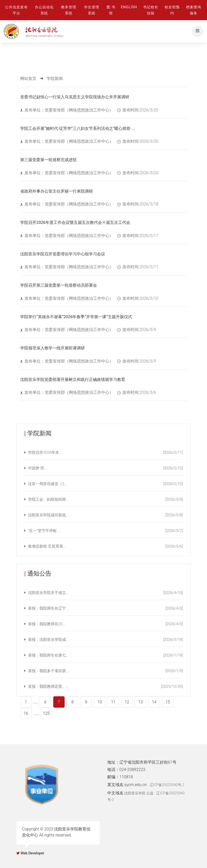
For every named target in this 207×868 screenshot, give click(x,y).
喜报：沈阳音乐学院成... (105, 640)
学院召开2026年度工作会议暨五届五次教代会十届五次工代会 (75, 222)
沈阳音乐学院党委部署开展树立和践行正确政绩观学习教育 (73, 380)
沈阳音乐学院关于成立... (105, 593)
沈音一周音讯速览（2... (105, 484)
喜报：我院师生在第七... (105, 655)
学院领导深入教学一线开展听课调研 (53, 348)
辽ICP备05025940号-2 (167, 785)
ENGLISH (129, 7)
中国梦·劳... (105, 468)
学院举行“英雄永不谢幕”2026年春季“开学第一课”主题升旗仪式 (76, 317)
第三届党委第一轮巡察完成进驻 (48, 160)
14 (154, 702)
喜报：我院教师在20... (105, 624)
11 (113, 702)
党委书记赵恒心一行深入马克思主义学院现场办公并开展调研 (75, 97)
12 (127, 702)
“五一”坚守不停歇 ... (105, 531)
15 (168, 702)
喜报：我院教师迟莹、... (105, 686)
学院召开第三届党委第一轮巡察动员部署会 (59, 285)
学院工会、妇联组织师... (105, 499)
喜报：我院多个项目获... (105, 671)
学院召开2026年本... (105, 453)
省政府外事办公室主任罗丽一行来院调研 (57, 191)
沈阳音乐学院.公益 (139, 793)
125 (46, 713)
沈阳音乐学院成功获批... (105, 515)
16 (26, 713)
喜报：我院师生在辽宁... (105, 608)
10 (100, 702)
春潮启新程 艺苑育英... (105, 546)
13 (141, 702)
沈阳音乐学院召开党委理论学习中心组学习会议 (63, 254)
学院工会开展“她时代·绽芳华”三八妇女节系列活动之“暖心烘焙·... (77, 128)
